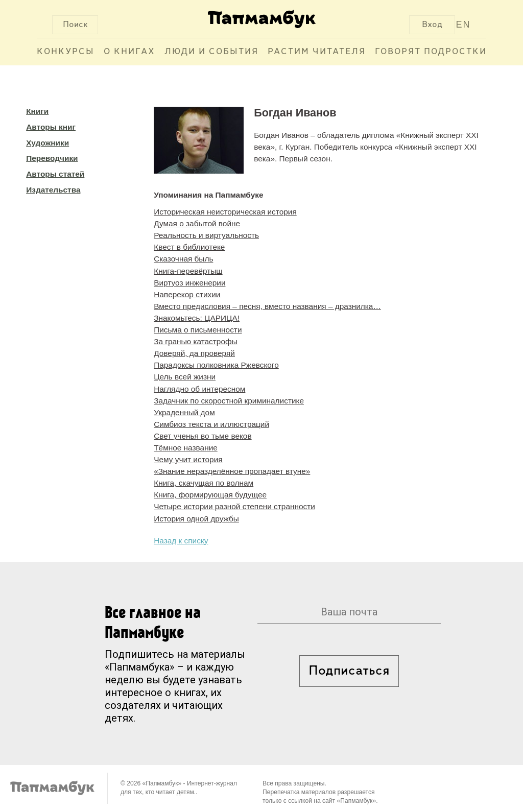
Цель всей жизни (185, 377)
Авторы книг (51, 127)
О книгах (129, 52)
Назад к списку (181, 541)
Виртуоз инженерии (189, 283)
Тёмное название (186, 448)
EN (463, 25)
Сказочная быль (183, 259)
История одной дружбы (196, 519)
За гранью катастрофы (196, 341)
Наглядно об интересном (199, 389)
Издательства (53, 190)
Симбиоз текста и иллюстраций (211, 424)
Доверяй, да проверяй (194, 353)
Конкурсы (66, 52)
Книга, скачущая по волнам (204, 483)
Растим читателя (317, 52)
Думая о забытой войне (197, 223)
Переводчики (52, 158)
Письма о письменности (198, 330)
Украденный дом (184, 412)
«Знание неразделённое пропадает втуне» (232, 471)
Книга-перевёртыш (188, 271)
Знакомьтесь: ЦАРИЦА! (197, 318)
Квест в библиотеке (189, 247)
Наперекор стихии (187, 294)
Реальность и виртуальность (206, 235)
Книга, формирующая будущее (210, 495)
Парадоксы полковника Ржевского (216, 365)
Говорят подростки (431, 52)
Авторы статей (55, 174)
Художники (47, 143)
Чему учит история (188, 459)
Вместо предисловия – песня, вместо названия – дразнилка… (267, 306)
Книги (37, 111)
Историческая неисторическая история (225, 212)
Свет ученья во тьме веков (203, 436)
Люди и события (211, 52)
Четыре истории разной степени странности (234, 506)
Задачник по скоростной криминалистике (229, 401)
